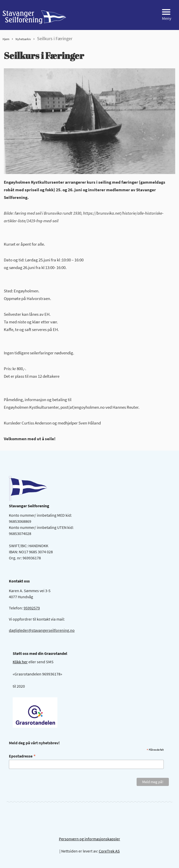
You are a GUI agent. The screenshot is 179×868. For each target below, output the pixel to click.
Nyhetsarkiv (23, 39)
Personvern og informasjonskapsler (89, 839)
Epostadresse (22, 756)
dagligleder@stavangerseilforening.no (42, 630)
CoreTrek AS (109, 851)
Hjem (6, 39)
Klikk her (20, 662)
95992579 (32, 608)
